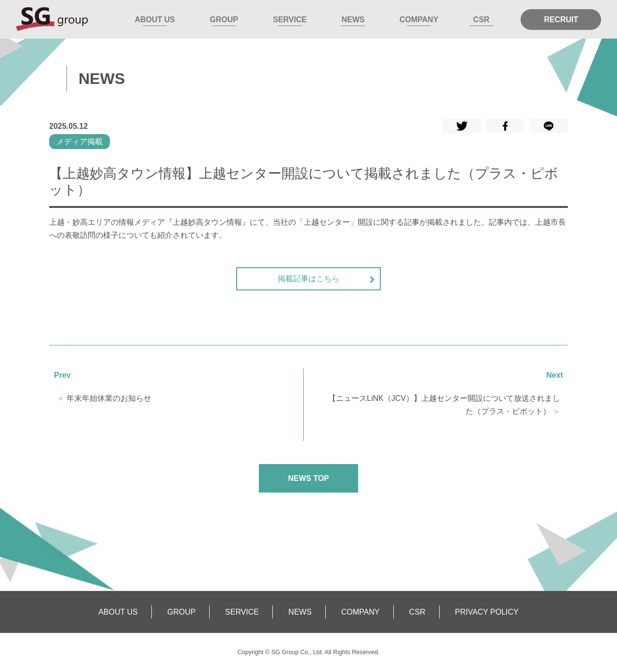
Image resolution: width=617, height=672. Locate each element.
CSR (482, 20)
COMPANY (419, 20)
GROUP (224, 20)
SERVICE (290, 20)
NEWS (353, 20)
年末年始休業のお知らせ (109, 398)
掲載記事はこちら (308, 279)
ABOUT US (155, 20)
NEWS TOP (308, 478)
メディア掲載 (80, 142)
